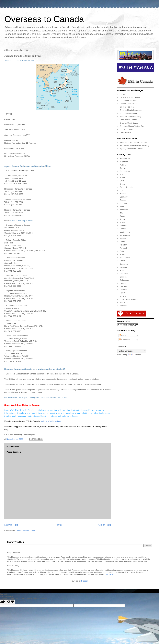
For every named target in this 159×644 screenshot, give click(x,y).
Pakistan (123, 245)
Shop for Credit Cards (129, 123)
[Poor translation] (11, 602)
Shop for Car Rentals (128, 120)
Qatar (122, 251)
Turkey (122, 293)
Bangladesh (125, 171)
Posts (123, 335)
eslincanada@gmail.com (52, 421)
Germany (123, 197)
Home (58, 525)
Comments (125, 340)
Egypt (122, 190)
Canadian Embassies (129, 100)
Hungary (123, 203)
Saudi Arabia (125, 258)
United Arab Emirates (129, 299)
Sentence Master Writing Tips (132, 126)
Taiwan (123, 283)
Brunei (122, 178)
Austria (123, 165)
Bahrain (123, 168)
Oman (122, 242)
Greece (123, 200)
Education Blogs (126, 129)
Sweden (123, 277)
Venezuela (124, 303)
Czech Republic (126, 187)
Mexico (123, 229)
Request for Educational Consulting (134, 145)
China (122, 184)
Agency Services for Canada (132, 149)
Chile (122, 181)
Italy (121, 213)
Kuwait (122, 222)
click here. (109, 574)
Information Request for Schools (133, 142)
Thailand (123, 290)
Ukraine (123, 296)
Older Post (105, 525)
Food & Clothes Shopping (130, 117)
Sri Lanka (124, 274)
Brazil (122, 174)
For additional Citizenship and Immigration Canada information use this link (36, 397)
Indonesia (124, 210)
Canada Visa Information (130, 97)
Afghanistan (125, 158)
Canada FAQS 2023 (128, 104)
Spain (122, 270)
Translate (135, 355)
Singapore (124, 264)
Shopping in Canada (128, 113)
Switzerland (124, 280)
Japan (122, 216)
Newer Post (11, 525)
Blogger (84, 581)
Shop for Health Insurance (131, 110)
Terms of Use (125, 133)
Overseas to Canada (44, 19)
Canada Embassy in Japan (22, 220)
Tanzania (123, 286)
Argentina (124, 162)
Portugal (123, 248)
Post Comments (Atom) (26, 531)
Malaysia (123, 226)
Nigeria (123, 238)
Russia (123, 254)
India (122, 206)
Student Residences (128, 107)
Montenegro (125, 232)
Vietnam (123, 306)
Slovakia (123, 267)
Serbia (122, 261)
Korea (122, 219)
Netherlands (125, 235)
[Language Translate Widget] (132, 351)
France (123, 194)
